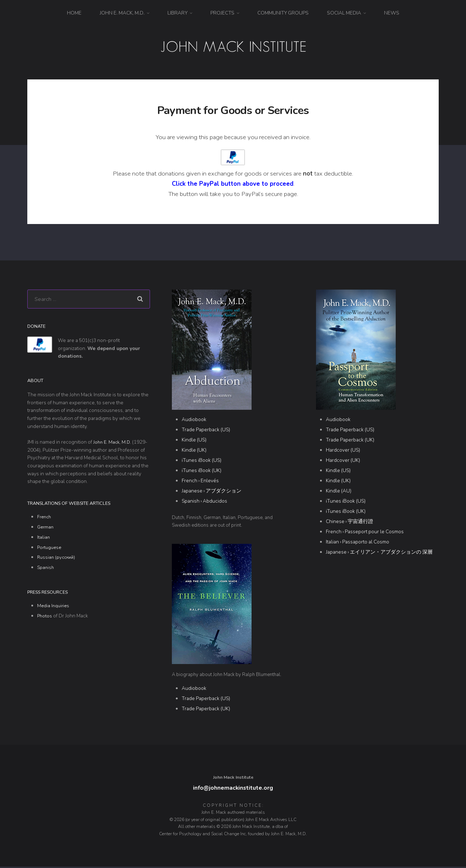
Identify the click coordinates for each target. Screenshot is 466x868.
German (46, 529)
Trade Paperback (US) (206, 430)
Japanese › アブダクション (212, 491)
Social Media (344, 13)
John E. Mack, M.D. (122, 13)
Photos (45, 618)
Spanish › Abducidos (204, 501)
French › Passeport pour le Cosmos (365, 532)
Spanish (46, 569)
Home (74, 13)
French (45, 519)
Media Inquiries (54, 608)
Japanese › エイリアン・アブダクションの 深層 (379, 552)
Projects (222, 13)
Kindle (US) (194, 441)
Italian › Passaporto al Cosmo (358, 542)
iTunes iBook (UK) (202, 471)
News (392, 13)
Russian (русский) (58, 559)
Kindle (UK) (194, 450)
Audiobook (194, 420)
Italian (44, 539)
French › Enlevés (200, 481)
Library (177, 13)
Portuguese (50, 549)
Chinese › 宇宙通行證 (349, 522)
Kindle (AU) (339, 491)
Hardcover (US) (343, 450)
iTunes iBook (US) (202, 461)
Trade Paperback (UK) (206, 709)
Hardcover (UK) (343, 461)
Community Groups (283, 13)
